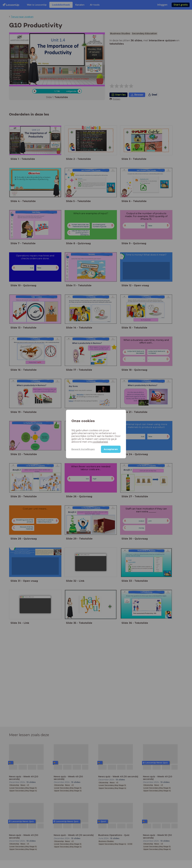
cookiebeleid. (100, 442)
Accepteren (111, 449)
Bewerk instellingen (83, 449)
